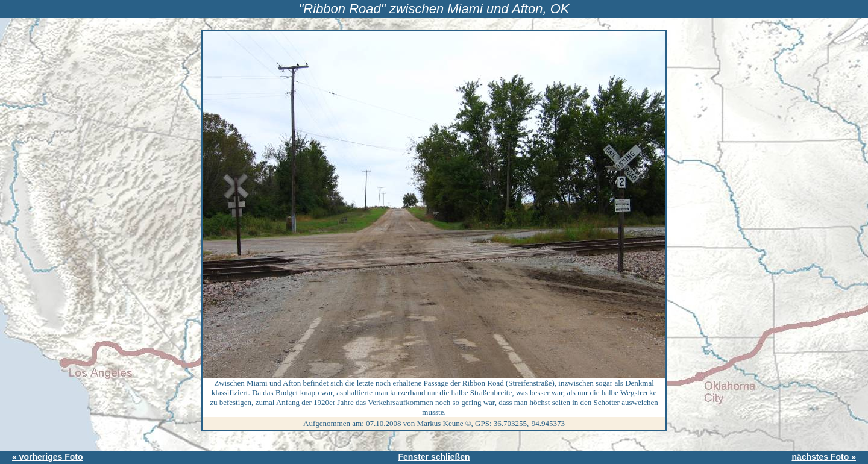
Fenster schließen (434, 457)
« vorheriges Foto (47, 457)
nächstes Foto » (824, 457)
